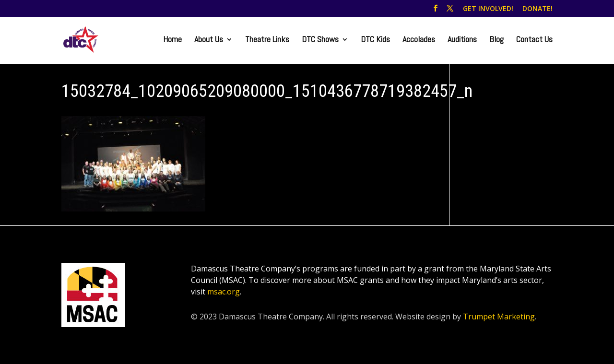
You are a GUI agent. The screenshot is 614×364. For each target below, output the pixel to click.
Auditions (462, 40)
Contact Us (534, 40)
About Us (209, 40)
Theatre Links (267, 40)
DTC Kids (375, 40)
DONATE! (537, 9)
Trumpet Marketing (499, 317)
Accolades (419, 40)
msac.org (224, 292)
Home (172, 40)
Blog (496, 40)
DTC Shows (320, 40)
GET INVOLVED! (488, 9)
